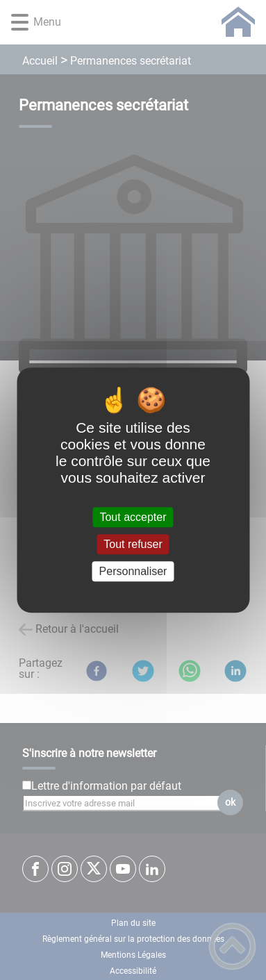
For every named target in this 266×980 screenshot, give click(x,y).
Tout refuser (133, 544)
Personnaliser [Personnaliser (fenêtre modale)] (133, 571)
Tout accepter (133, 517)
